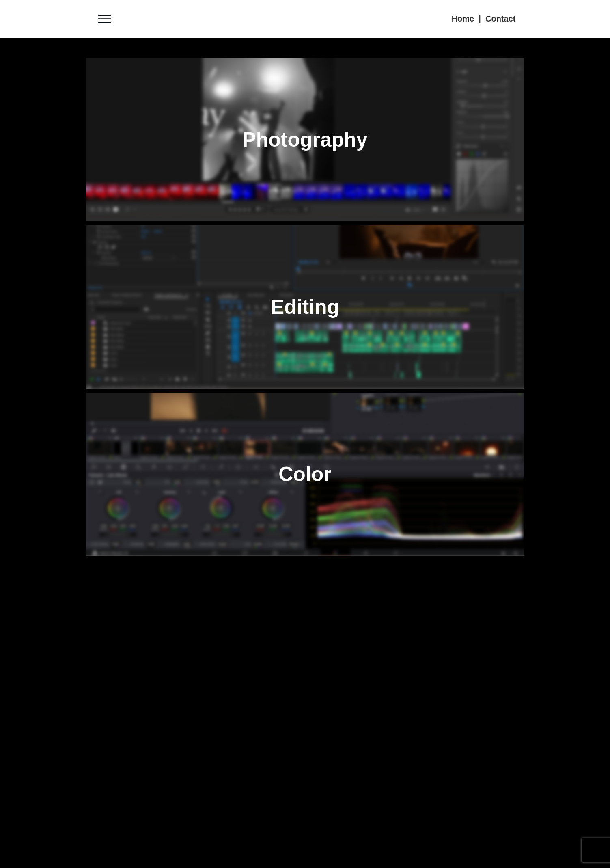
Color (305, 474)
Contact (500, 19)
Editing (305, 307)
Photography (305, 140)
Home (463, 19)
